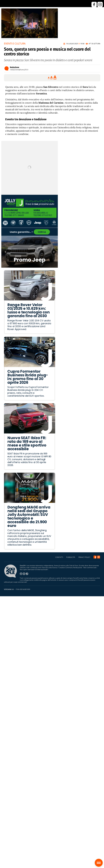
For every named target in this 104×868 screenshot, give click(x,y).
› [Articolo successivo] (54, 252)
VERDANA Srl (9, 589)
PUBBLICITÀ (71, 557)
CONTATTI (59, 557)
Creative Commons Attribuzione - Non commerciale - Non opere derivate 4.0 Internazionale (59, 568)
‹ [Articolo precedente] (5, 252)
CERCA (42, 232)
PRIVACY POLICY (84, 557)
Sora (100, 861)
